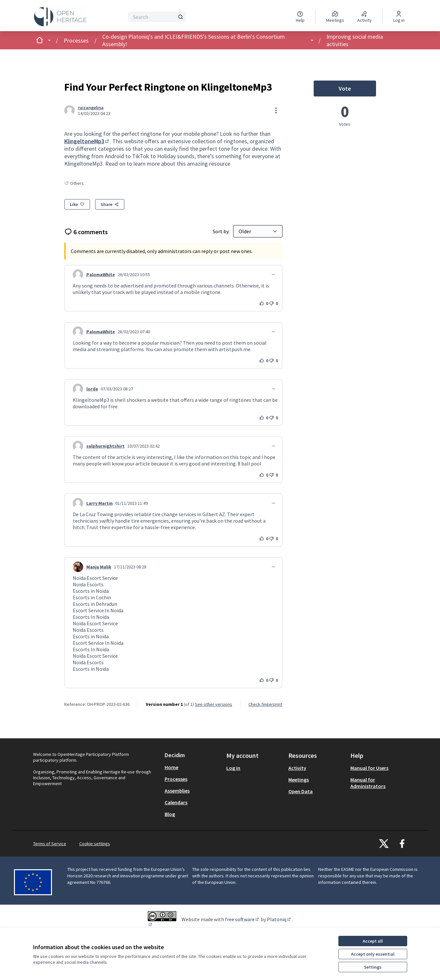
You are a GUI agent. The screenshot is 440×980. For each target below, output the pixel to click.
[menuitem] (193, 767)
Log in (233, 768)
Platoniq (279, 919)
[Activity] (365, 17)
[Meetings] (335, 17)
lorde (92, 389)
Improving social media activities (355, 40)
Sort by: (222, 231)
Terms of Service (50, 844)
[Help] (300, 17)
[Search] (157, 17)
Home (171, 767)
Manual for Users (369, 768)
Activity (297, 768)
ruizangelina (91, 108)
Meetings (299, 780)
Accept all (373, 941)
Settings (373, 967)
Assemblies (177, 791)
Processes (76, 40)
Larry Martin (100, 503)
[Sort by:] (258, 231)
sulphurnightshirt (106, 446)
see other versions (214, 704)
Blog (170, 814)
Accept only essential (373, 954)
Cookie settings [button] (95, 844)
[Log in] (399, 17)
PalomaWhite (101, 274)
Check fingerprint (265, 704)
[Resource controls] (276, 110)
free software (242, 919)
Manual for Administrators (368, 783)
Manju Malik (99, 567)
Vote (357, 90)
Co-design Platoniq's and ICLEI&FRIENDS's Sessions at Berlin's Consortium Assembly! (194, 40)
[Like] (77, 204)
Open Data (301, 791)
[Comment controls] (273, 274)
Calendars (176, 802)
